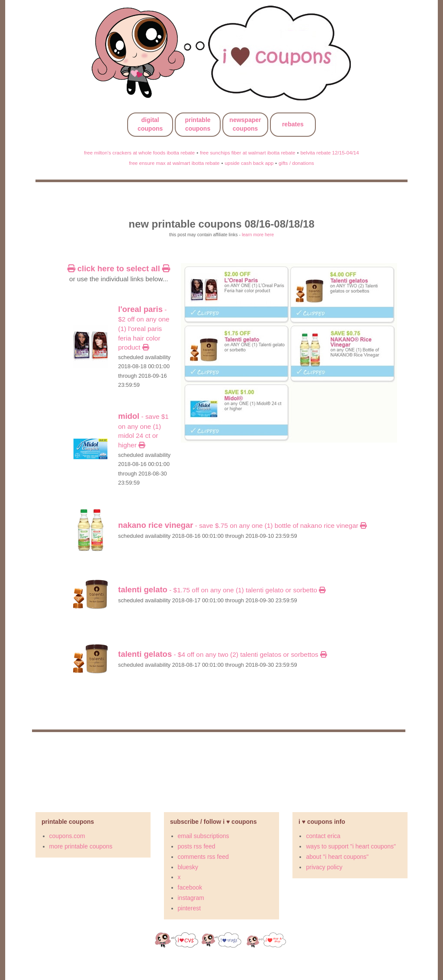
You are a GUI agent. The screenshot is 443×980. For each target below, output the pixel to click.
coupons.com (67, 836)
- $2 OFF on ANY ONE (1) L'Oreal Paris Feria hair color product (144, 329)
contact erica (323, 836)
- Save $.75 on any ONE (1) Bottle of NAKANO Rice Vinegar (242, 525)
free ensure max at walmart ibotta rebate (174, 163)
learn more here (258, 235)
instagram (191, 898)
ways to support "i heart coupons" (351, 846)
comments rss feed (203, 857)
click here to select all (119, 268)
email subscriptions (204, 836)
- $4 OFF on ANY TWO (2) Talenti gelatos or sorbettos (222, 654)
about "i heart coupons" (337, 857)
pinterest (189, 908)
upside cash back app (249, 163)
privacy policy (324, 867)
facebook (190, 887)
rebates (293, 124)
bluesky (188, 867)
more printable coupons (81, 846)
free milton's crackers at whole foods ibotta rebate (139, 153)
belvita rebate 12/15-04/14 (329, 153)
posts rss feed (197, 846)
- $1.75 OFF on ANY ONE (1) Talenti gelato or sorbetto (222, 590)
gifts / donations (296, 163)
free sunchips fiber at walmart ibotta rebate (247, 153)
